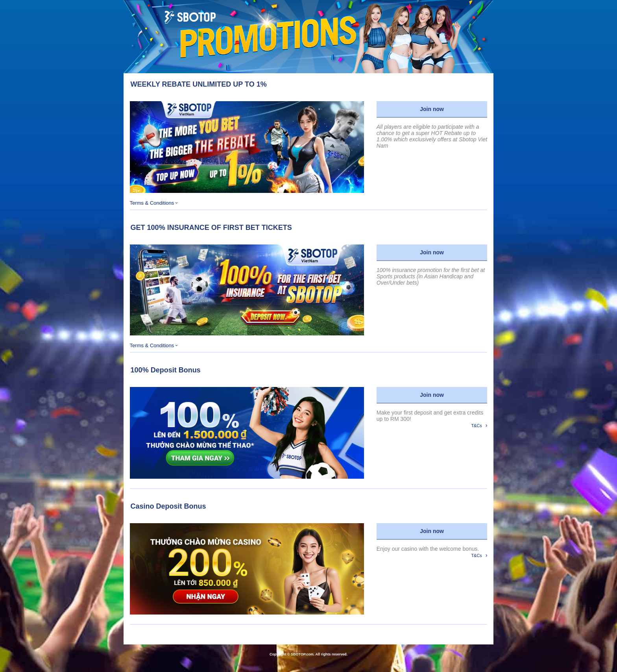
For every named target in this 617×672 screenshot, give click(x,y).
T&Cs (479, 425)
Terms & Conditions (154, 203)
